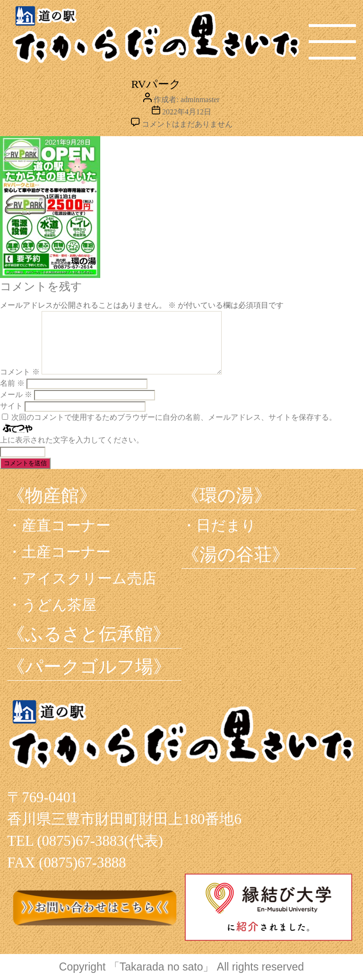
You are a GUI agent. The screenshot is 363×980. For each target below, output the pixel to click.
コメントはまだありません (187, 124)
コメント (20, 372)
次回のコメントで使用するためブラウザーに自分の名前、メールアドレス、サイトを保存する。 (174, 417)
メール (16, 395)
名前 (12, 383)
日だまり (226, 526)
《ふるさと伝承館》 (89, 634)
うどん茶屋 (59, 605)
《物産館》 (52, 495)
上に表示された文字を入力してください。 (72, 440)
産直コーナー (66, 526)
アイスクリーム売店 (89, 579)
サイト (11, 406)
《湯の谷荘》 (236, 555)
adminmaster (200, 100)
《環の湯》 (227, 495)
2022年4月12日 (187, 112)
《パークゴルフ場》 (89, 667)
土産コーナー (66, 552)
